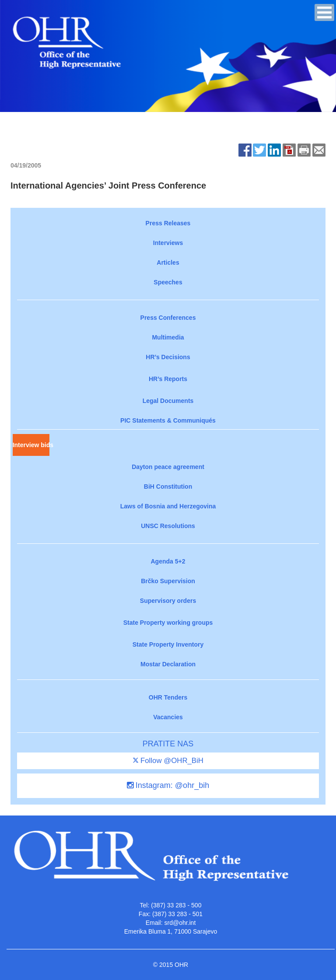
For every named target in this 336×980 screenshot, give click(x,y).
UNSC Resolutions (168, 526)
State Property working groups (168, 623)
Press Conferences (168, 318)
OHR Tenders (168, 697)
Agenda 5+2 (168, 561)
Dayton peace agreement (168, 467)
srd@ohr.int (180, 923)
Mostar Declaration (168, 664)
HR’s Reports (168, 379)
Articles (168, 262)
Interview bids (31, 445)
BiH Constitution (168, 486)
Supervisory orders (168, 601)
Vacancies (168, 717)
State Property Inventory (168, 644)
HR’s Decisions (168, 357)
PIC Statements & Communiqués (168, 420)
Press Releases (168, 223)
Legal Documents (168, 401)
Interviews (168, 243)
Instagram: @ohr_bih (168, 785)
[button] (324, 12)
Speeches (168, 282)
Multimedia (168, 337)
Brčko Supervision (168, 581)
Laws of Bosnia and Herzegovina (168, 506)
